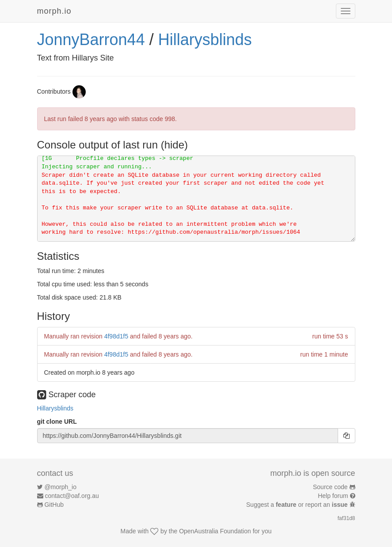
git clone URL (57, 422)
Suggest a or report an (298, 505)
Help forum (333, 496)
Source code (330, 487)
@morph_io (60, 487)
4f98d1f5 (116, 336)
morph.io (54, 11)
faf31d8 (346, 518)
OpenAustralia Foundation (215, 531)
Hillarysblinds (205, 40)
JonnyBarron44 (91, 40)
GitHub (54, 505)
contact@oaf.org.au (72, 496)
